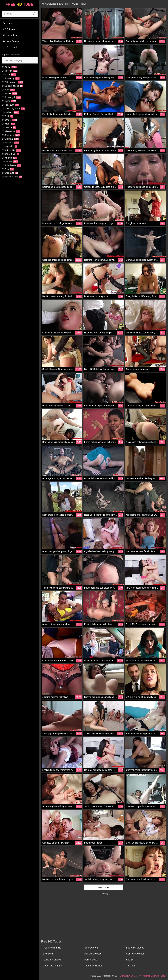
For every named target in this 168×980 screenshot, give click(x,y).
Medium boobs (12, 86)
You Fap (130, 966)
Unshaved (10, 173)
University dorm (13, 109)
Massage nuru (12, 177)
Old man (10, 139)
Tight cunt (10, 105)
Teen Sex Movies (93, 966)
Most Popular (11, 41)
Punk (7, 116)
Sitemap (123, 976)
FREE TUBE (19, 4)
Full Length (10, 47)
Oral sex (10, 112)
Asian (9, 75)
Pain (8, 169)
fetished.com (91, 948)
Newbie (9, 127)
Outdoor (10, 162)
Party (8, 90)
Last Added (10, 35)
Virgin (8, 124)
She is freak (10, 154)
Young (9, 67)
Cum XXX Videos (135, 954)
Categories (10, 29)
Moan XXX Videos (52, 966)
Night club (9, 146)
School (9, 120)
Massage (10, 143)
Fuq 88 (130, 960)
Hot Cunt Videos (93, 954)
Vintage (9, 158)
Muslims (10, 71)
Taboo (9, 101)
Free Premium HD (52, 948)
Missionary (11, 131)
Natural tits (11, 150)
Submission (11, 165)
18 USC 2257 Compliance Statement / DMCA (147, 976)
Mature (9, 93)
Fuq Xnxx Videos (135, 948)
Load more (104, 887)
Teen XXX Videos (52, 960)
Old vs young (12, 82)
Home (7, 23)
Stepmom (11, 135)
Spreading (11, 78)
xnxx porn (48, 954)
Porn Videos (91, 960)
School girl (11, 97)
